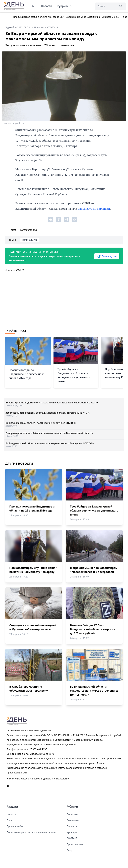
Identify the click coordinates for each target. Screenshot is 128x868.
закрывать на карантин (94, 209)
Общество (72, 826)
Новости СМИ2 (14, 270)
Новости (46, 6)
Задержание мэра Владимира (83, 17)
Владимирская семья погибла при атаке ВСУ (39, 17)
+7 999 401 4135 (38, 749)
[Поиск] (106, 6)
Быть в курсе (107, 256)
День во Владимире (14, 6)
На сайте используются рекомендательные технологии (38, 779)
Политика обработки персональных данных (31, 832)
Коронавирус (30, 240)
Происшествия (75, 844)
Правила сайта (15, 826)
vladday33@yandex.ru (42, 754)
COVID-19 (72, 838)
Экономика (73, 820)
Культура (72, 832)
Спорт (70, 850)
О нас (10, 820)
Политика (72, 814)
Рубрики (65, 6)
